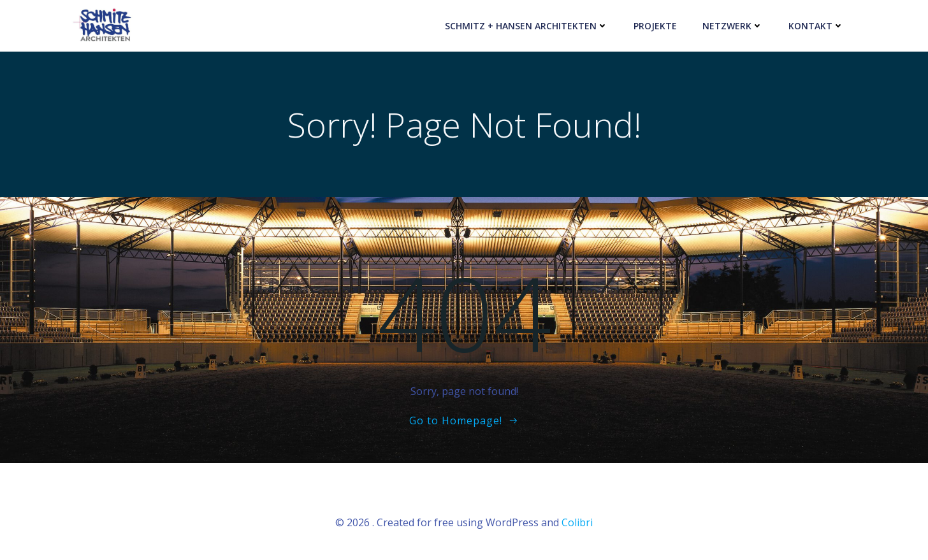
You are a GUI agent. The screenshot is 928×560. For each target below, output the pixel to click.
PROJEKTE (655, 26)
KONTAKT (816, 26)
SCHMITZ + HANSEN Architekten (526, 26)
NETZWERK (733, 26)
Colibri (577, 522)
